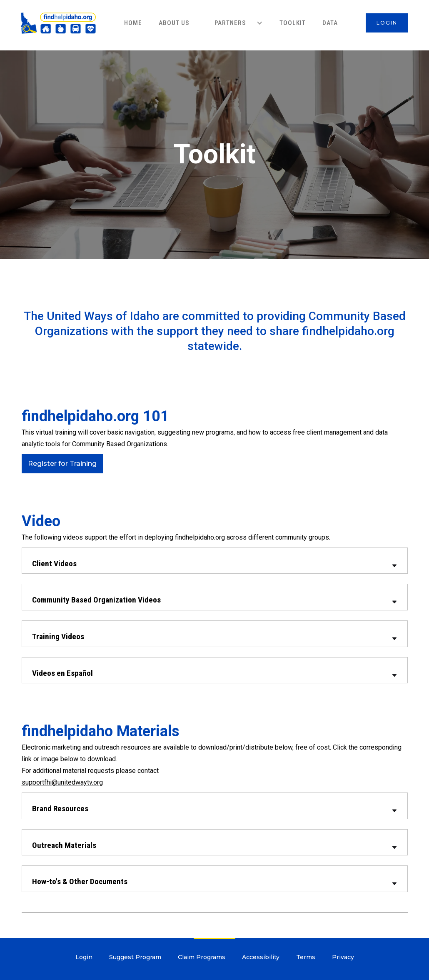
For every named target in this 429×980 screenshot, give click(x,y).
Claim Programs (202, 957)
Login (84, 957)
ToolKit (293, 23)
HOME (133, 23)
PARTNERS (230, 23)
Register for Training (62, 464)
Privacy (343, 957)
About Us (174, 23)
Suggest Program (135, 957)
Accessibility (261, 957)
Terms (306, 957)
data (330, 23)
